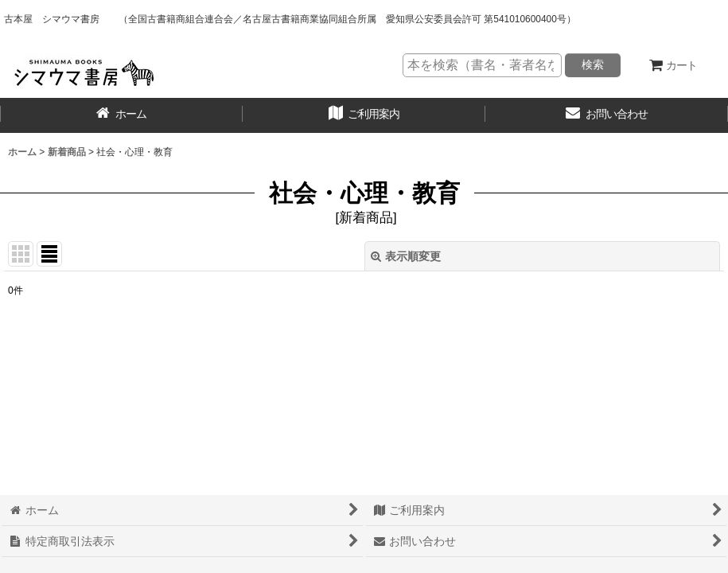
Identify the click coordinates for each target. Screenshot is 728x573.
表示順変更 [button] (406, 256)
